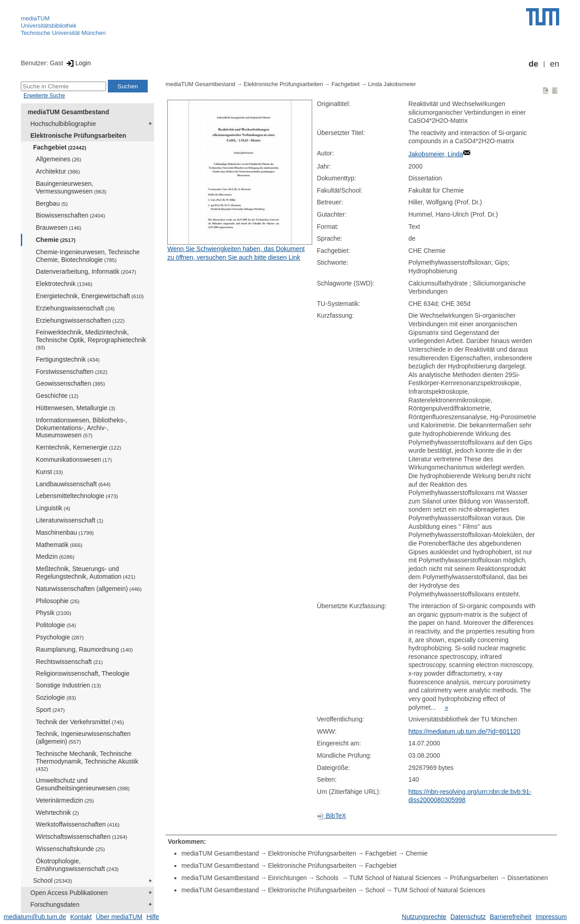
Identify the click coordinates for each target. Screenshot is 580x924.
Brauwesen (59, 227)
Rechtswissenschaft (69, 662)
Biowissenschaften (70, 215)
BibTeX (331, 816)
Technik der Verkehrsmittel (80, 722)
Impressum (551, 917)
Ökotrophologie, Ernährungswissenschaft (77, 865)
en (555, 64)
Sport (50, 710)
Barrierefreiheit (511, 917)
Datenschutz (468, 917)
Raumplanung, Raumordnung (84, 649)
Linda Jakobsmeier (392, 84)
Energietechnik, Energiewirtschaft (90, 296)
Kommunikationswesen (74, 460)
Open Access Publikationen (69, 893)
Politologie (56, 625)
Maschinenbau (65, 532)
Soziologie (56, 697)
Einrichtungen (287, 878)
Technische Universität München (63, 33)
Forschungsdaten (55, 905)
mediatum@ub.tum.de (35, 917)
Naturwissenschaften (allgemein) (89, 589)
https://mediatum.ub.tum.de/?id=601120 (464, 731)
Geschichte (57, 396)
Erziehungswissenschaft (75, 308)
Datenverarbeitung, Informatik (86, 271)
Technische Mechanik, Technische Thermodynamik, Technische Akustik (87, 761)
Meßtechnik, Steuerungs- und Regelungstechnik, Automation (86, 573)
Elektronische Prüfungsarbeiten (78, 135)
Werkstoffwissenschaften (78, 824)
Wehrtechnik (57, 813)
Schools (328, 878)
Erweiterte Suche (44, 96)
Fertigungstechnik (68, 359)
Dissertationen (528, 878)
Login (78, 63)
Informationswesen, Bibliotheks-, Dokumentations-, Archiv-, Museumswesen (82, 428)
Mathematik (59, 545)
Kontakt (81, 917)
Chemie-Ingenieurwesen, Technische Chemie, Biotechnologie (88, 256)
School (53, 880)
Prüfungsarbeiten (474, 878)
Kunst (49, 472)
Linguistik (53, 508)
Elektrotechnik (64, 284)
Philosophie (58, 601)
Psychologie (60, 637)
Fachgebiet (60, 147)
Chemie (56, 240)
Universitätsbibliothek (49, 26)
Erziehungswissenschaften (80, 320)
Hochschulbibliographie (63, 124)
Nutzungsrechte (424, 917)
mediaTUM (35, 18)
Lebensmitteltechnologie (77, 496)
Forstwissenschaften (72, 372)
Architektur (58, 171)
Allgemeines (58, 159)
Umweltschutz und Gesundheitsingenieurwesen (83, 784)
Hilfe (153, 917)
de (534, 64)
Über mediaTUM (119, 917)
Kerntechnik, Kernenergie (78, 447)
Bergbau (52, 203)
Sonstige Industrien (68, 685)
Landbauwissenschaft (73, 484)
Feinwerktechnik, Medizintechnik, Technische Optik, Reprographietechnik (91, 339)
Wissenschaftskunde (70, 849)
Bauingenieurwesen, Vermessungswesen (71, 187)
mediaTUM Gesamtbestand (68, 112)
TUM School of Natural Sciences (395, 878)
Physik (53, 613)
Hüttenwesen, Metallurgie (75, 408)
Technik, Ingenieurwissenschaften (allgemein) (83, 738)
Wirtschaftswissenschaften (82, 837)
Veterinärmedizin (65, 800)
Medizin (55, 556)
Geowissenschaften (70, 383)
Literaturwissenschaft (70, 520)
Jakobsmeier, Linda (436, 154)
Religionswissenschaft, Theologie (83, 673)
